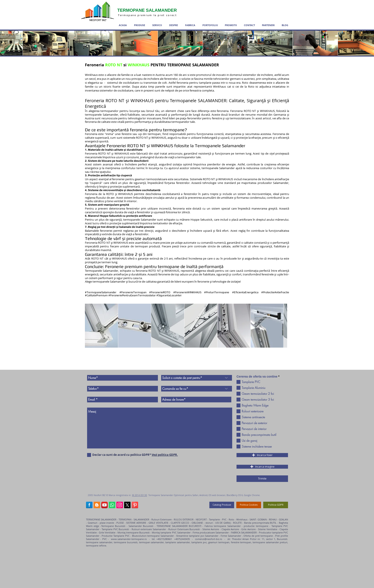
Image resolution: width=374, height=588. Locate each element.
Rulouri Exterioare (161, 519)
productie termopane (256, 526)
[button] (101, 326)
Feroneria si (152, 65)
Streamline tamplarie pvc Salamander (197, 536)
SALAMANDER (141, 519)
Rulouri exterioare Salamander (149, 529)
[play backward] (90, 326)
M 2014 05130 (140, 495)
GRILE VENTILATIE (158, 523)
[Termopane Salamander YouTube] (104, 505)
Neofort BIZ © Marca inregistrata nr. (113, 495)
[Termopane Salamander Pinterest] (135, 505)
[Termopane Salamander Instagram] (120, 505)
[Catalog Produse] (222, 505)
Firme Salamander (231, 536)
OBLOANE (198, 523)
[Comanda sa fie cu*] (197, 389)
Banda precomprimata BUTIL (261, 523)
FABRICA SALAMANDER (243, 532)
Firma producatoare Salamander (211, 532)
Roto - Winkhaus (238, 519)
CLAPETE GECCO (180, 523)
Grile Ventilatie (107, 532)
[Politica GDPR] (276, 505)
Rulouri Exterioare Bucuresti (184, 529)
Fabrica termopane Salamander (223, 526)
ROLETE (237, 523)
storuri (209, 523)
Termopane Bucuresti (113, 526)
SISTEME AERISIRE (136, 523)
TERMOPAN (125, 519)
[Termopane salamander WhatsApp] (112, 505)
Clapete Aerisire (230, 529)
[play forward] (282, 326)
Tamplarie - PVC (218, 519)
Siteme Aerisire (211, 529)
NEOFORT (201, 519)
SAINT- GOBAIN (258, 519)
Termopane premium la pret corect (148, 15)
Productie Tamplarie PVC (116, 536)
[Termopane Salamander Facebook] (89, 505)
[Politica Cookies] (249, 505)
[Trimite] (262, 479)
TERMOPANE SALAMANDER (102, 519)
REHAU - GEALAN (278, 519)
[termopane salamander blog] (97, 505)
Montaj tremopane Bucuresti (134, 532)
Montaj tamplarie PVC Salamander (171, 532)
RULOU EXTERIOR (184, 519)
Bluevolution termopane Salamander (153, 536)
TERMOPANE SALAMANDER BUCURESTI (179, 526)
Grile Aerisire (249, 529)
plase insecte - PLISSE (112, 523)
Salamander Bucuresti (142, 526)
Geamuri (93, 523)
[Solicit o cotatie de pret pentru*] (197, 378)
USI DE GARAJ (223, 523)
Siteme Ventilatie (268, 529)
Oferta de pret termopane (258, 536)
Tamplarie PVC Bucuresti (115, 529)
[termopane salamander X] (127, 505)
